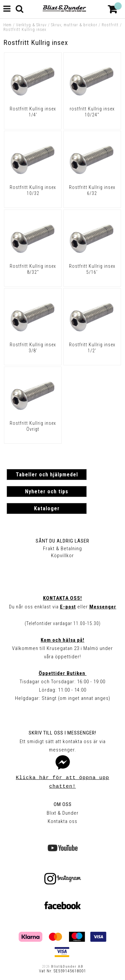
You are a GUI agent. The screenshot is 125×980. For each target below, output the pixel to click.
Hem (7, 25)
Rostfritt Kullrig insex (25, 30)
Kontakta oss (62, 821)
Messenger (103, 607)
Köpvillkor (62, 556)
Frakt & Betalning (62, 549)
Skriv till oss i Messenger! (62, 733)
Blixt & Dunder (63, 813)
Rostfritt (110, 25)
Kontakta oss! (62, 598)
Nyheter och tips (47, 491)
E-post (68, 607)
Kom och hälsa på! (62, 640)
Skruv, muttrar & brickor (74, 25)
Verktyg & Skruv (31, 25)
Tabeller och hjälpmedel (47, 475)
